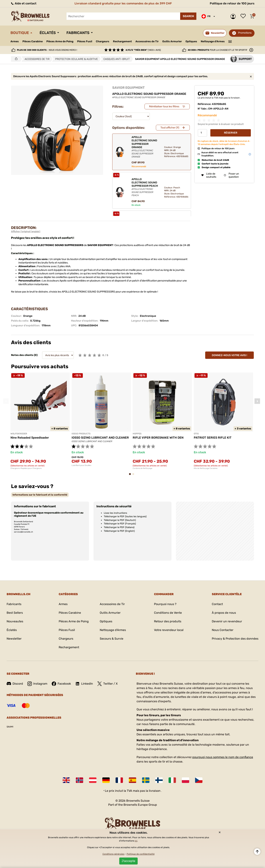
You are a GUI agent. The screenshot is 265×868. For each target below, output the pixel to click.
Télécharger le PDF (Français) (120, 524)
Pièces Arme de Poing (60, 41)
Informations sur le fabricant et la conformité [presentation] (40, 495)
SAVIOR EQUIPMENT (128, 88)
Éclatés (48, 33)
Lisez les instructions (115, 513)
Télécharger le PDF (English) (119, 531)
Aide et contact (23, 3)
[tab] (40, 495)
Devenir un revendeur (227, 621)
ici (136, 841)
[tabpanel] (40, 421)
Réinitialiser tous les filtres (164, 106)
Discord (15, 684)
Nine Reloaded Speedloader (30, 438)
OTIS (196, 434)
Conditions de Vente (168, 613)
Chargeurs (103, 41)
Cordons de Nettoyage (143, 468)
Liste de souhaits (244, 16)
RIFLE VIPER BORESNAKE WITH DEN (158, 438)
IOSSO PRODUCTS (81, 434)
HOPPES (137, 434)
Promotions (245, 33)
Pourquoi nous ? (165, 604)
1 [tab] (131, 476)
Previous (6, 401)
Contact (217, 604)
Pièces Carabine (33, 41)
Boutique (20, 33)
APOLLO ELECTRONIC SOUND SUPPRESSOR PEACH (145, 187)
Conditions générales (113, 854)
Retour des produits (168, 621)
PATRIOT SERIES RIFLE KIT (213, 438)
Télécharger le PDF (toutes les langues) (125, 516)
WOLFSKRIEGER (19, 434)
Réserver (231, 133)
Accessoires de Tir (147, 41)
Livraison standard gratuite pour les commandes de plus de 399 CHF (123, 3)
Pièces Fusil (85, 41)
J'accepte (128, 861)
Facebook (61, 684)
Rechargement (122, 41)
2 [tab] (134, 476)
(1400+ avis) (143, 50)
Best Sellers (15, 613)
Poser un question (231, 175)
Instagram (37, 684)
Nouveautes (15, 621)
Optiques (191, 41)
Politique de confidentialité (141, 854)
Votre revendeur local (169, 630)
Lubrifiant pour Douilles (81, 465)
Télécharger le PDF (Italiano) (119, 527)
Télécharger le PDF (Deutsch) (120, 520)
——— (230, 41)
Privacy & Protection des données (235, 639)
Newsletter (14, 639)
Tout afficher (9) (170, 128)
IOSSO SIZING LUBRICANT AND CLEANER (100, 438)
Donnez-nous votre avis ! (229, 355)
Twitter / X (107, 684)
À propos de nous (224, 613)
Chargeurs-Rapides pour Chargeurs (26, 468)
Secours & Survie (112, 639)
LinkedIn (84, 684)
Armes (15, 41)
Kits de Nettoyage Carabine (206, 468)
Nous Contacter (223, 630)
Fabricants (78, 33)
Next (257, 401)
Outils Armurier (172, 41)
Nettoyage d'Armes (213, 41)
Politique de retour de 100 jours (232, 3)
